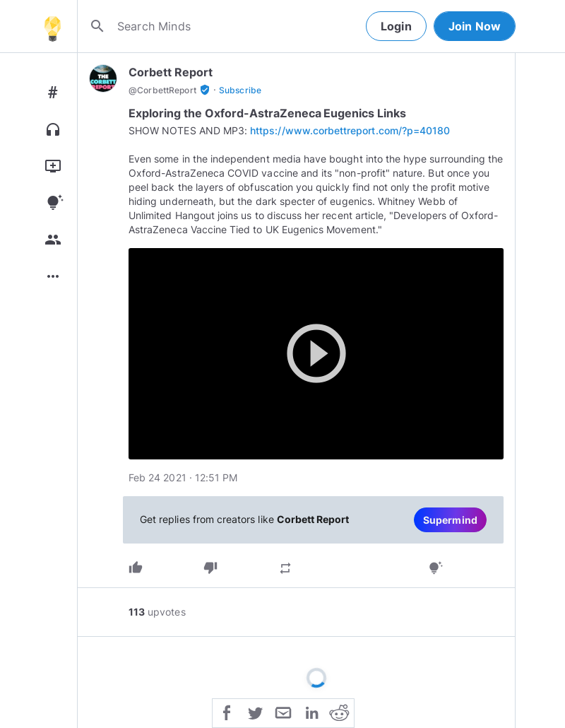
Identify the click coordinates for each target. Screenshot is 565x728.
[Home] (52, 26)
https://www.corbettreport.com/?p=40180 (350, 130)
